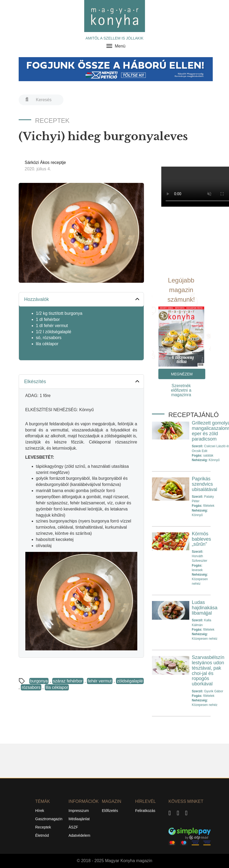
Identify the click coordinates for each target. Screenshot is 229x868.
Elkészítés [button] (82, 381)
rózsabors (31, 687)
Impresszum (79, 811)
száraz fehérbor (68, 681)
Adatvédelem (79, 835)
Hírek (40, 811)
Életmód (42, 835)
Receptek (43, 827)
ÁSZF (73, 827)
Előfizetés (110, 811)
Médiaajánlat (79, 819)
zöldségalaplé (130, 681)
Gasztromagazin (49, 819)
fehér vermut (100, 681)
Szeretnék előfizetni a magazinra (181, 390)
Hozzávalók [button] (82, 299)
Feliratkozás (145, 811)
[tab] (81, 299)
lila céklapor (57, 687)
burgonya (39, 681)
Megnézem (182, 374)
